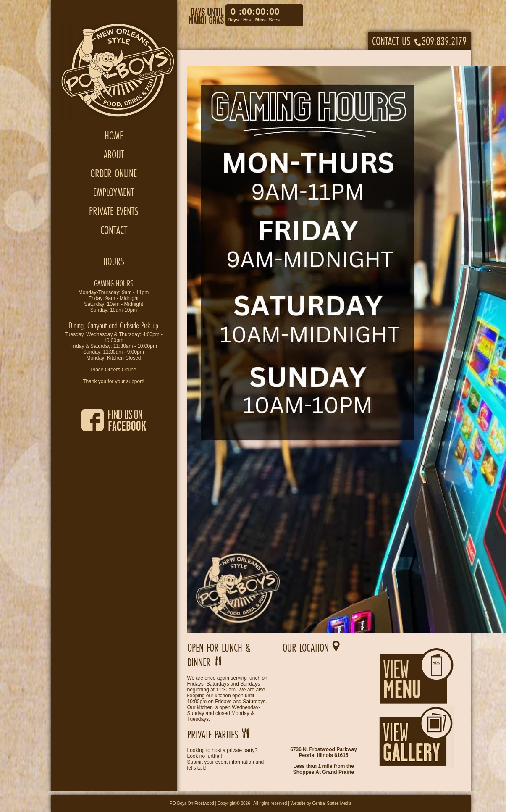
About (114, 154)
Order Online (114, 173)
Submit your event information (221, 762)
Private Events (114, 211)
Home (114, 135)
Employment (114, 192)
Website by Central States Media (321, 803)
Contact (114, 230)
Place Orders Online (113, 370)
